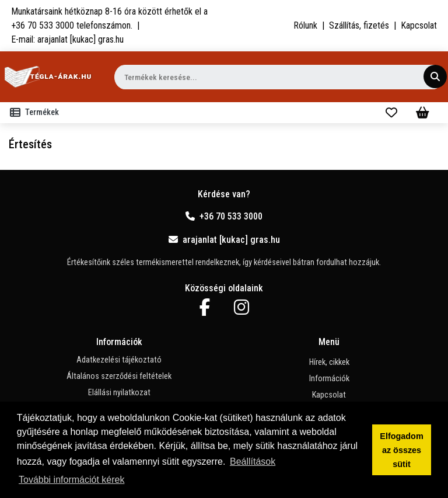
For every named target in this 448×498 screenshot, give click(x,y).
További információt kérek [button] (71, 480)
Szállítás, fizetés (359, 25)
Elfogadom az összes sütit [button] (401, 450)
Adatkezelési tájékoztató (119, 360)
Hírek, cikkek (329, 362)
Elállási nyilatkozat (119, 393)
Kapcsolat (419, 25)
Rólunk (305, 25)
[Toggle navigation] (37, 113)
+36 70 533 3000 (224, 216)
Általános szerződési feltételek (119, 376)
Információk (329, 379)
